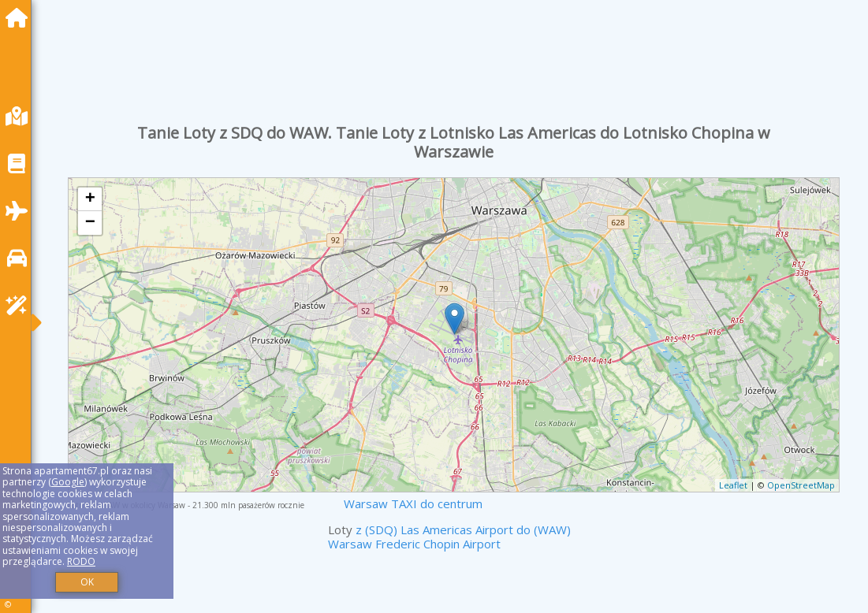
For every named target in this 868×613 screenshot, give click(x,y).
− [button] (90, 223)
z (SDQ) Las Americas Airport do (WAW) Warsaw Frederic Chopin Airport (449, 537)
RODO (81, 561)
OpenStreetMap (801, 485)
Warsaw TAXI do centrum (413, 503)
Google (68, 482)
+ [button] (90, 199)
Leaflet (733, 485)
